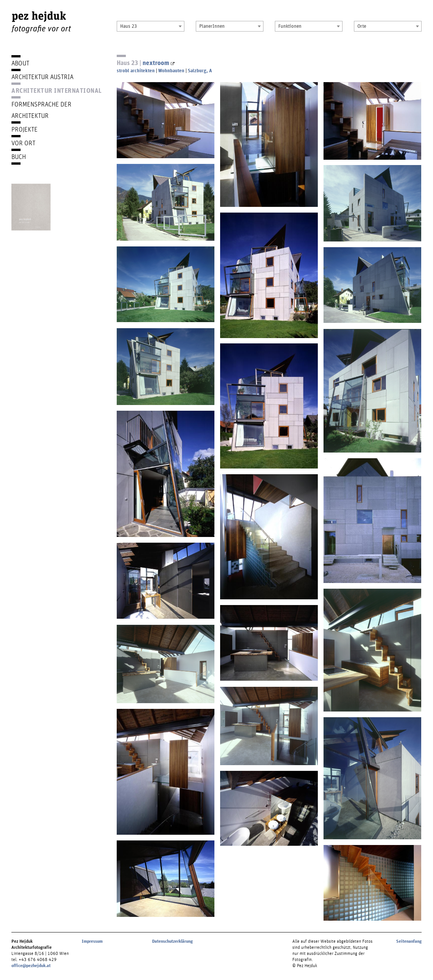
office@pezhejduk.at (31, 966)
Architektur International (57, 90)
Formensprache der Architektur (41, 110)
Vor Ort (23, 143)
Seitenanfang (409, 941)
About (20, 63)
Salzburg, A (200, 71)
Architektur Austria (42, 77)
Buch (19, 156)
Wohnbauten (171, 71)
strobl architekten (136, 71)
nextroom (159, 63)
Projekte (25, 129)
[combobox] (151, 26)
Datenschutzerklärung (172, 941)
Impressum (92, 941)
